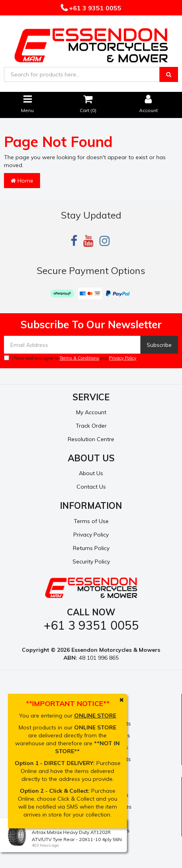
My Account (91, 412)
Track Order (91, 426)
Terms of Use (91, 521)
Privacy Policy (123, 358)
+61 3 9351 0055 (94, 8)
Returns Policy (91, 548)
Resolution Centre (91, 439)
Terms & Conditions (79, 358)
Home (22, 181)
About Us (91, 473)
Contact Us (91, 487)
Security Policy (91, 562)
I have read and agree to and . (71, 358)
